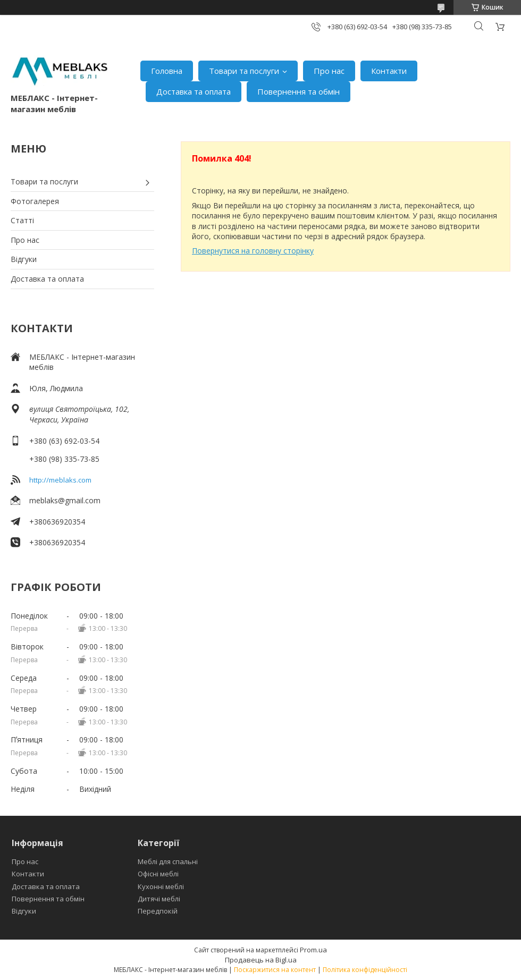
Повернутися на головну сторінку (253, 251)
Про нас (329, 71)
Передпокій (158, 911)
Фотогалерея (35, 201)
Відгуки (24, 259)
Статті (22, 220)
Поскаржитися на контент (275, 970)
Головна (167, 71)
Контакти (389, 71)
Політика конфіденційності (365, 970)
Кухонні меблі (161, 886)
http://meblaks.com (60, 480)
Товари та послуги (244, 71)
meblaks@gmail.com (65, 500)
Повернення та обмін (299, 91)
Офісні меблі (158, 874)
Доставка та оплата (194, 91)
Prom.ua (313, 950)
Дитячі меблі (159, 899)
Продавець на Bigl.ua (261, 960)
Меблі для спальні (168, 861)
